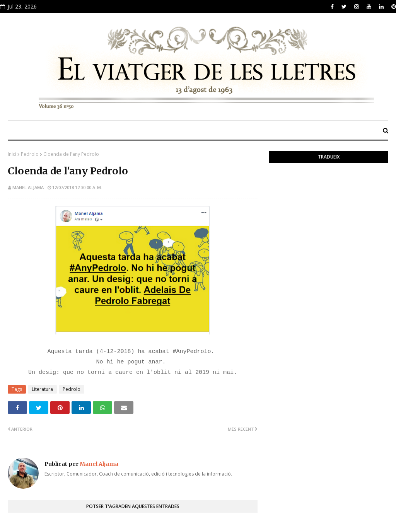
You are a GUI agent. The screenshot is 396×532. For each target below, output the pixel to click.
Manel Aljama (28, 187)
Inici (12, 154)
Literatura (42, 389)
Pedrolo (30, 154)
